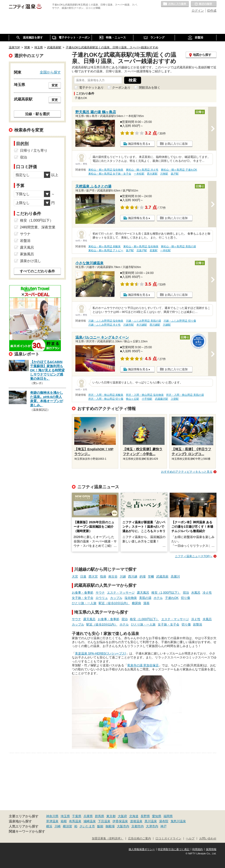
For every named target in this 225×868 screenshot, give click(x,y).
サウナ (100, 593)
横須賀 (67, 826)
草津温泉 (52, 821)
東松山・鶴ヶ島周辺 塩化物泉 (106, 170)
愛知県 (157, 816)
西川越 (133, 576)
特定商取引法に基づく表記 (174, 849)
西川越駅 (155, 325)
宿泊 (186, 593)
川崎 (58, 826)
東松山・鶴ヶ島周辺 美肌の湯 (178, 246)
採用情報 (211, 849)
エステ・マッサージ (121, 593)
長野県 (145, 816)
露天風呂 (143, 593)
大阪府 (122, 816)
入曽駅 (175, 399)
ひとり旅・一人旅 (84, 603)
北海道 (134, 816)
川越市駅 (129, 325)
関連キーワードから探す (27, 832)
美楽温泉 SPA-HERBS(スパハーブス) (101, 653)
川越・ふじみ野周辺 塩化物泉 (106, 321)
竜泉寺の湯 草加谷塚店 (143, 665)
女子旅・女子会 (83, 598)
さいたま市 (87, 826)
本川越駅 (142, 325)
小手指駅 (147, 399)
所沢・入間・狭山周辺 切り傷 (106, 399)
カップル (116, 598)
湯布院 (164, 821)
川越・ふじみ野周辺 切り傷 (180, 321)
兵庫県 (88, 816)
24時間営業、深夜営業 (38, 227)
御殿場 (110, 826)
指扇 (103, 576)
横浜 (49, 826)
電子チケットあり (91, 88)
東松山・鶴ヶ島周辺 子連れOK (179, 170)
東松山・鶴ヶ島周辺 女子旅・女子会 (110, 174)
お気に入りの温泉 (175, 4)
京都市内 (138, 826)
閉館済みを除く (150, 88)
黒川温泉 (151, 821)
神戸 (163, 826)
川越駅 (167, 325)
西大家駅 (152, 174)
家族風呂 (27, 254)
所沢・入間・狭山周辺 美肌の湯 (185, 395)
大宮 (75, 576)
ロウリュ (102, 598)
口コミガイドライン (168, 839)
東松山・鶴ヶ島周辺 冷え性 (142, 170)
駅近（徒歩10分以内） (114, 603)
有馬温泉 (75, 821)
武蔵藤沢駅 (161, 399)
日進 (83, 576)
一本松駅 (139, 174)
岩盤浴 (198, 624)
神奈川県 (52, 816)
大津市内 (152, 826)
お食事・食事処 (83, 593)
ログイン (198, 11)
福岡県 (168, 816)
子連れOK (172, 598)
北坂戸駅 (142, 250)
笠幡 (151, 576)
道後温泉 (136, 821)
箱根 (64, 821)
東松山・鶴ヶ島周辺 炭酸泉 (104, 246)
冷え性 (207, 593)
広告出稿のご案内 (140, 839)
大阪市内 (123, 826)
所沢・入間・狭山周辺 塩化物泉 (145, 395)
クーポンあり (121, 88)
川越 (123, 576)
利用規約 (198, 849)
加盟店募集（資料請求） (108, 839)
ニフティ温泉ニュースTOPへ (194, 556)
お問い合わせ (208, 839)
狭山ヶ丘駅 (132, 399)
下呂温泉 (104, 821)
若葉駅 (154, 250)
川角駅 (164, 174)
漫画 (146, 603)
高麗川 (175, 576)
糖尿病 (136, 603)
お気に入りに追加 (176, 144)
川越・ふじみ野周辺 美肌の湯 (143, 321)
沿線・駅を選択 (37, 114)
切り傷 (185, 598)
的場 (143, 576)
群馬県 (100, 816)
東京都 (111, 816)
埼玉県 (65, 816)
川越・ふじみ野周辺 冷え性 (104, 325)
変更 (55, 85)
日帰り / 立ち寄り (34, 150)
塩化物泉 (131, 598)
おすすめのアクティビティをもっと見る (187, 472)
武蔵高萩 (162, 576)
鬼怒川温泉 (178, 821)
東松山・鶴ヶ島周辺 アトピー (106, 250)
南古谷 (113, 576)
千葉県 (77, 816)
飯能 (100, 826)
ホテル (158, 598)
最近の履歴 (204, 4)
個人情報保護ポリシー (142, 849)
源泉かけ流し (31, 261)
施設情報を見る (138, 144)
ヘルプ (190, 839)
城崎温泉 (90, 821)
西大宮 (93, 576)
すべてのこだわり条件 (37, 271)
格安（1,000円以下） (166, 593)
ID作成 (212, 11)
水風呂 (196, 593)
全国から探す (50, 72)
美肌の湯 (145, 598)
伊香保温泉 (120, 821)
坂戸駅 (175, 174)
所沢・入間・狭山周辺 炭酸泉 (106, 395)
